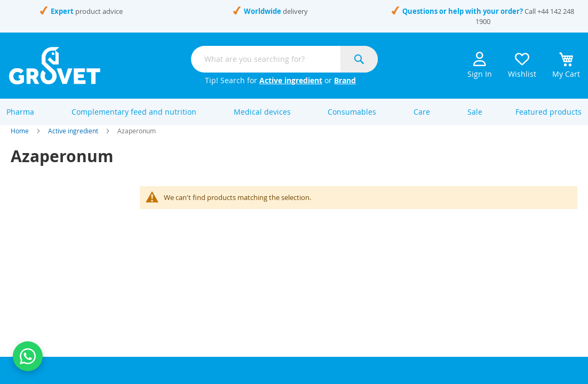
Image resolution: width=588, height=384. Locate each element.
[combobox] (284, 59)
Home (20, 143)
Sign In (480, 65)
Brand (345, 80)
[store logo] (55, 66)
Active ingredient (291, 80)
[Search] (359, 59)
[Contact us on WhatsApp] (28, 356)
